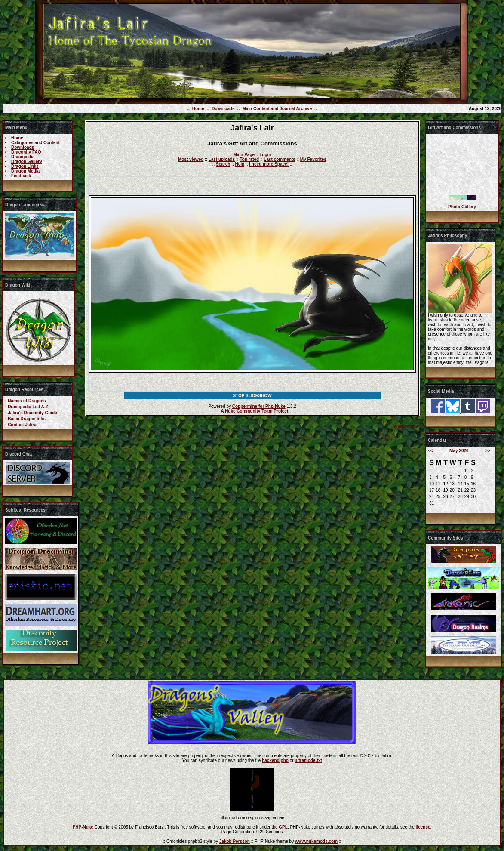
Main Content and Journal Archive (277, 109)
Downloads (223, 109)
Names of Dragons (27, 401)
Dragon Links (25, 166)
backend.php (275, 760)
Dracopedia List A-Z (28, 407)
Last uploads (222, 159)
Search (223, 164)
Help (240, 164)
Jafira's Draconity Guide (32, 413)
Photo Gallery (462, 207)
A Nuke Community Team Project (254, 411)
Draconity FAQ (26, 152)
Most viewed (191, 159)
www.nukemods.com (316, 841)
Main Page (244, 155)
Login (265, 155)
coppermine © (408, 427)
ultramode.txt (308, 760)
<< (431, 451)
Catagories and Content (35, 143)
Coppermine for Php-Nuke (259, 406)
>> (487, 451)
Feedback (21, 176)
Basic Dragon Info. (27, 419)
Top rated (249, 159)
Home (198, 109)
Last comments (279, 159)
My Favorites (313, 159)
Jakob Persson (235, 841)
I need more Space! (269, 164)
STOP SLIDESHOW (252, 396)
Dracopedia (23, 157)
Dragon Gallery (27, 162)
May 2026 (459, 451)
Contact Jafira (22, 425)
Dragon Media (25, 171)
